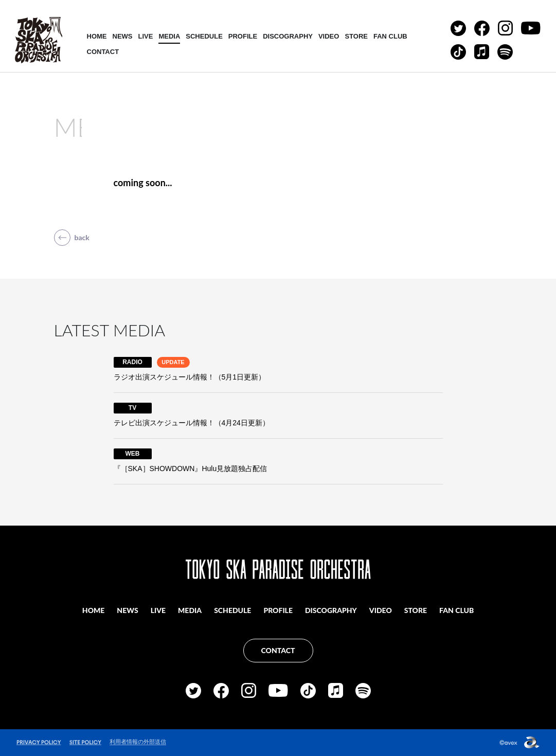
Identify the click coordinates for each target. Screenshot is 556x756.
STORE (356, 36)
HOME (97, 36)
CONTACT (103, 52)
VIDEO (329, 36)
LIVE (146, 36)
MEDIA (169, 36)
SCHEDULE (204, 36)
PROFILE (243, 36)
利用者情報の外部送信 (138, 742)
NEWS (123, 36)
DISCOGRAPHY (288, 36)
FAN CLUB (390, 36)
